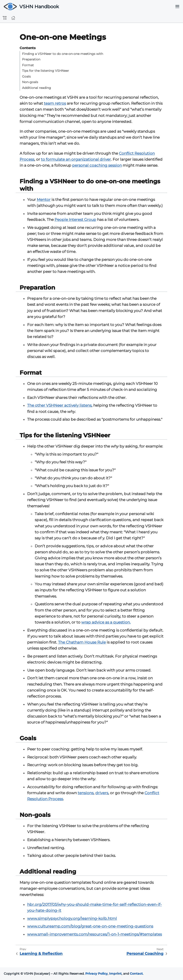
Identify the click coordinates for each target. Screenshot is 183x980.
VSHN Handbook (39, 7)
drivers (102, 793)
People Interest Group (75, 220)
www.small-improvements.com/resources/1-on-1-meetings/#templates (95, 934)
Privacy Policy (96, 974)
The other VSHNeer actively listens (59, 405)
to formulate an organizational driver (76, 159)
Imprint (115, 974)
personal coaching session (97, 165)
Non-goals (30, 82)
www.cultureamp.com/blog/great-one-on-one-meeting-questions (90, 926)
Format (28, 65)
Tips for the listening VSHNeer (46, 71)
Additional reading (37, 88)
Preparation (31, 59)
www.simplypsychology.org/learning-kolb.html (72, 918)
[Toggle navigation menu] (177, 7)
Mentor (44, 200)
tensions (86, 793)
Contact (136, 974)
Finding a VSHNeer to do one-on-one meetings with (63, 54)
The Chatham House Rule (82, 642)
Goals (26, 76)
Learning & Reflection (41, 954)
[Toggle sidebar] (5, 18)
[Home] (13, 18)
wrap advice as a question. (106, 622)
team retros (55, 103)
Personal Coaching (145, 954)
